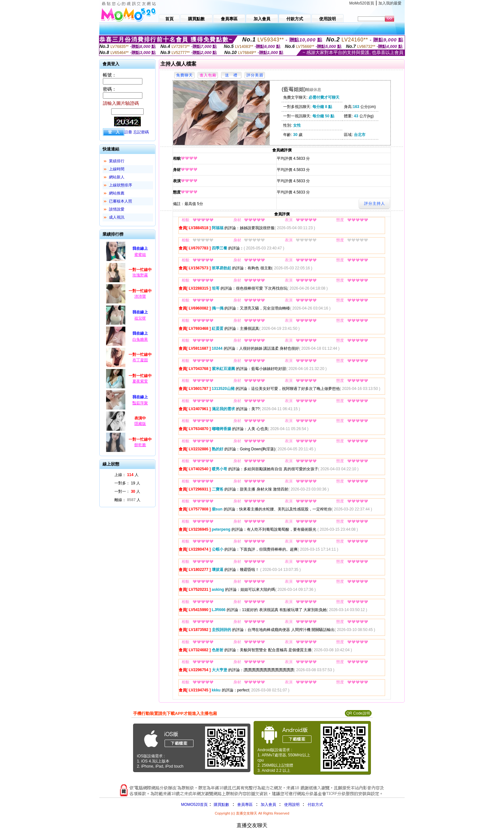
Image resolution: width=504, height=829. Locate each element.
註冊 (128, 132)
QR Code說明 (358, 713)
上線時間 (117, 169)
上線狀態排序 (121, 185)
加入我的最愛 (390, 3)
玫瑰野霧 (140, 275)
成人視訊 (117, 217)
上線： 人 (126, 475)
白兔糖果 (140, 339)
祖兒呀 (140, 318)
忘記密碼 (141, 132)
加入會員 (268, 805)
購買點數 (221, 805)
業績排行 (117, 161)
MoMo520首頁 (362, 3)
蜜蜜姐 (140, 255)
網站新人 (117, 177)
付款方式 (315, 805)
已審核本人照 (121, 201)
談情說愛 (117, 209)
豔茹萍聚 (140, 403)
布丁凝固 (140, 360)
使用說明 (292, 805)
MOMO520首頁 (194, 805)
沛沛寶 (140, 296)
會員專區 (245, 805)
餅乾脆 (140, 445)
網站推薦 (117, 193)
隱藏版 (140, 424)
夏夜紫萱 (140, 381)
